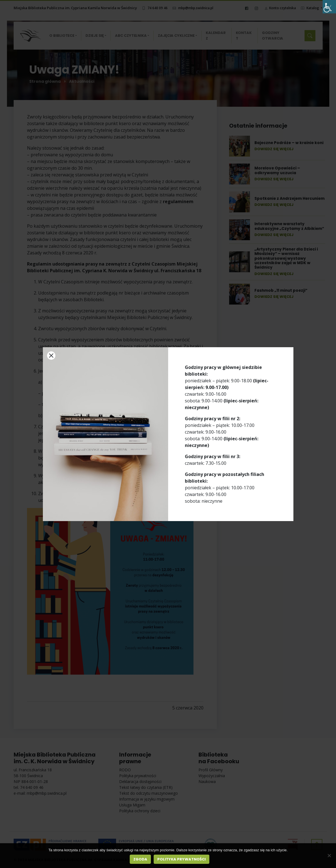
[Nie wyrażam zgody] (329, 855)
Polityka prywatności (182, 859)
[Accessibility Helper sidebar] (329, 7)
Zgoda (140, 859)
